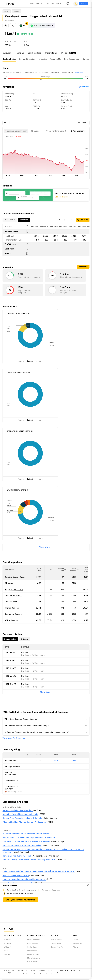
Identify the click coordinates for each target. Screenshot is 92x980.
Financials (20, 53)
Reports (68, 53)
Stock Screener (33, 951)
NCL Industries (11, 620)
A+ (65, 220)
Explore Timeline (63, 197)
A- (60, 220)
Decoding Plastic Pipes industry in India (20, 814)
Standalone (24, 220)
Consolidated (10, 220)
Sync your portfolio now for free (21, 900)
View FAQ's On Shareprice (14, 738)
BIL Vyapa (9, 583)
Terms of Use (56, 943)
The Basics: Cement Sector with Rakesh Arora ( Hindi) (27, 841)
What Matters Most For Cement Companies (22, 845)
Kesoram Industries (13, 595)
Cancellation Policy (58, 947)
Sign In (83, 4)
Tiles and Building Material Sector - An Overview (25, 822)
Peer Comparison (72, 59)
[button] (9, 569)
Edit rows (83, 220)
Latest (30, 361)
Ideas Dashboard (34, 940)
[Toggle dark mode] (76, 4)
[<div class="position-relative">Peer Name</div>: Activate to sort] (18, 569)
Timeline (7, 940)
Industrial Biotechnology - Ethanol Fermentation (24, 879)
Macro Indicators (34, 958)
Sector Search (33, 947)
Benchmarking (34, 53)
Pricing (75, 947)
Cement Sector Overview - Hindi (17, 856)
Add (78, 131)
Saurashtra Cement (13, 614)
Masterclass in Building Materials (18, 810)
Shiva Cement (11, 602)
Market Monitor (33, 954)
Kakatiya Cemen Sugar (15, 577)
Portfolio (7, 943)
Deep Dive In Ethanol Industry (16, 875)
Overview (7, 53)
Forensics (43, 59)
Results (7, 954)
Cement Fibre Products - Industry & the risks (23, 818)
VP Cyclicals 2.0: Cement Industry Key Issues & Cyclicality (29, 838)
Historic (39, 361)
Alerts (6, 951)
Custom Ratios (9, 59)
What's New (77, 943)
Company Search (34, 943)
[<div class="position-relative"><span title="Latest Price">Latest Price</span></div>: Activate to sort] (39, 569)
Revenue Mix (56, 59)
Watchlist (7, 947)
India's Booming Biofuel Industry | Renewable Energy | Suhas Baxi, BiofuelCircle (39, 871)
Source (21, 361)
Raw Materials (33, 962)
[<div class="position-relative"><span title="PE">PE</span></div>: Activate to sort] (50, 569)
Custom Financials (27, 59)
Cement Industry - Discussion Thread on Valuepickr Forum (29, 860)
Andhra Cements (12, 608)
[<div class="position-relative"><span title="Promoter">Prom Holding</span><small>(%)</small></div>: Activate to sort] (74, 569)
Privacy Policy (56, 940)
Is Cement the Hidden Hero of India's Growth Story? (26, 834)
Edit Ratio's (84, 87)
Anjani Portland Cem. (14, 589)
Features (76, 940)
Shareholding (51, 53)
